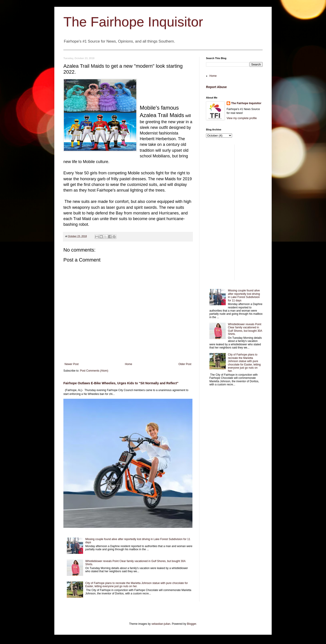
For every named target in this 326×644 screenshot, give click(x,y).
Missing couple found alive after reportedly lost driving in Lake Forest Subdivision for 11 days (244, 295)
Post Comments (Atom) (94, 371)
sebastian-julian (161, 624)
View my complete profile (242, 118)
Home (129, 364)
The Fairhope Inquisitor (133, 22)
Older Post (185, 364)
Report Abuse (216, 87)
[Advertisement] (234, 212)
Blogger (192, 624)
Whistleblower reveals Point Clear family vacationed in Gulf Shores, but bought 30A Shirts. (245, 329)
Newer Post (72, 364)
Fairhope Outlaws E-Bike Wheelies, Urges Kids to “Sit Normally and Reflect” (121, 383)
